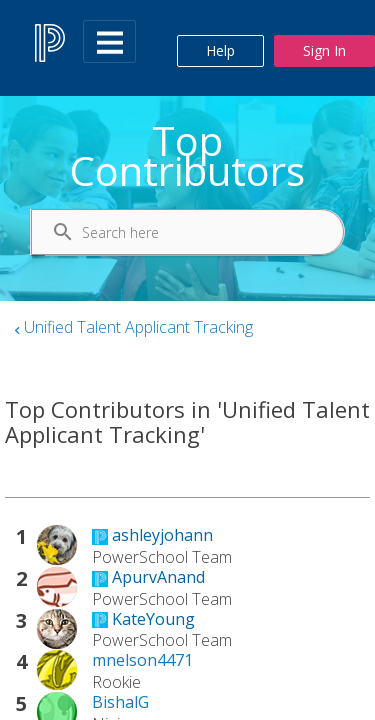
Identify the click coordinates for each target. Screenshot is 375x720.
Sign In (324, 50)
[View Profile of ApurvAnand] (158, 577)
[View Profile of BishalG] (120, 702)
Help (220, 50)
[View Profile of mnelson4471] (142, 660)
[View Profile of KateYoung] (153, 619)
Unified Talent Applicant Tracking (138, 327)
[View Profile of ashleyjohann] (162, 535)
